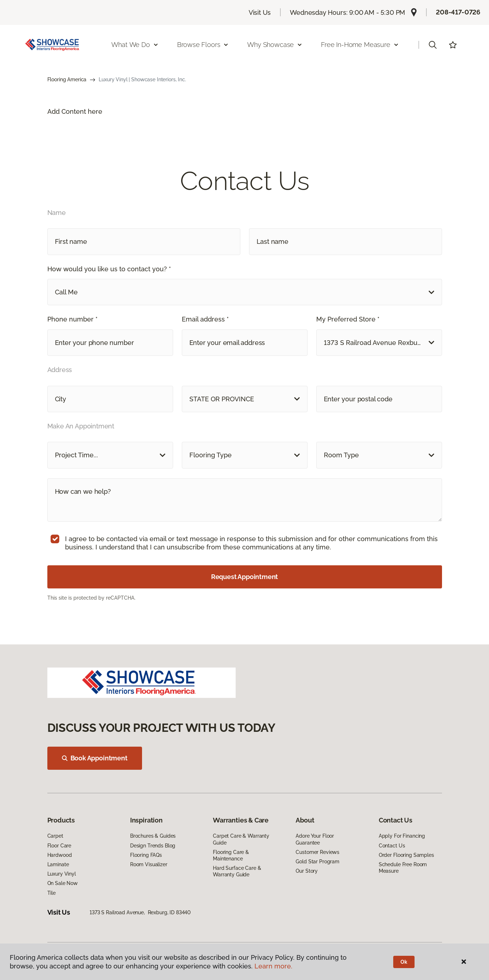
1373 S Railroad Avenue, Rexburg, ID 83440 (140, 912)
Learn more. (273, 966)
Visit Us (260, 12)
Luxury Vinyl (62, 874)
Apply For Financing (402, 836)
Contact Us (392, 846)
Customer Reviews (318, 852)
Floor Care (59, 846)
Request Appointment (245, 577)
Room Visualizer (149, 864)
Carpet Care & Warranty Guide (241, 839)
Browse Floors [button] (203, 45)
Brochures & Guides (153, 836)
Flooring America (67, 79)
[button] (433, 45)
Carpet (55, 836)
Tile (52, 893)
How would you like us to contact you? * (109, 269)
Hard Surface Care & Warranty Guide (237, 871)
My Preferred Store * (348, 319)
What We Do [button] (135, 45)
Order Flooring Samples (406, 855)
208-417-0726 (458, 12)
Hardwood (60, 855)
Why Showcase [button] (275, 45)
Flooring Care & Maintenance (231, 855)
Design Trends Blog (153, 846)
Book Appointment (95, 758)
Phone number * (72, 319)
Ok (404, 962)
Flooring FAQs (146, 855)
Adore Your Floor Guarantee (315, 839)
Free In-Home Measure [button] (360, 45)
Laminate (58, 864)
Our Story (307, 871)
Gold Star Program (318, 862)
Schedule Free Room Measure (403, 868)
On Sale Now (63, 883)
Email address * (205, 319)
